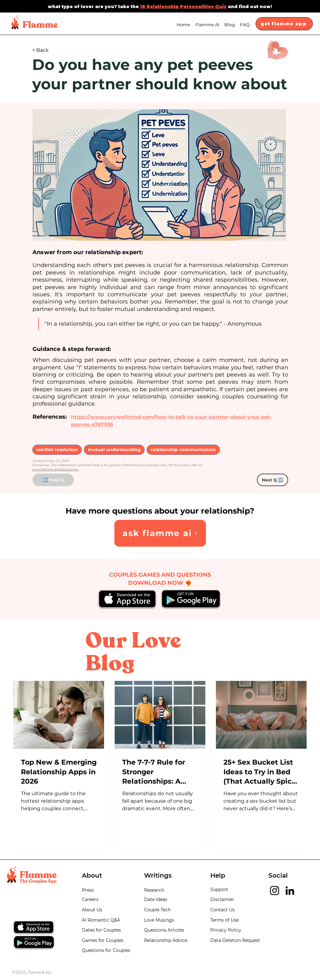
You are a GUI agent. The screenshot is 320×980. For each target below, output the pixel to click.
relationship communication (183, 449)
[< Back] (53, 50)
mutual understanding (114, 449)
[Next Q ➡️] (272, 480)
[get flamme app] (284, 24)
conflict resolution (57, 449)
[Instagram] (275, 891)
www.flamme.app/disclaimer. (55, 469)
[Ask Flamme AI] (160, 533)
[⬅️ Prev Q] (53, 480)
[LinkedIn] (290, 891)
